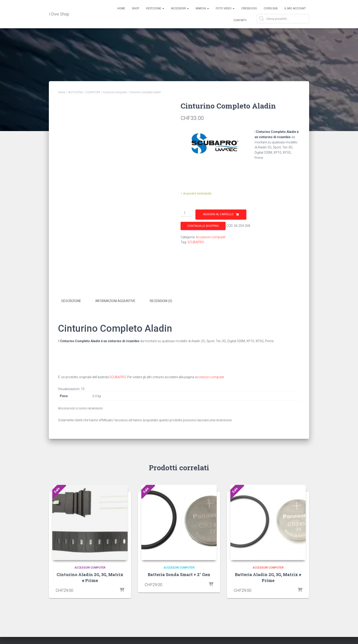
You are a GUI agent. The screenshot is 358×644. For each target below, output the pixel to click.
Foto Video (225, 8)
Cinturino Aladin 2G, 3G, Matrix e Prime (90, 577)
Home (121, 8)
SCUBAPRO (196, 242)
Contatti (240, 20)
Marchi (202, 8)
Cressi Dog (249, 8)
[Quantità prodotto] (186, 213)
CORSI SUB (271, 8)
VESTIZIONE (75, 92)
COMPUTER (93, 92)
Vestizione (155, 8)
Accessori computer (115, 92)
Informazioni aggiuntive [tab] (115, 301)
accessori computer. (210, 376)
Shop (136, 8)
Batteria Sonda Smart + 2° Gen (179, 574)
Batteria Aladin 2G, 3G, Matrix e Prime (268, 577)
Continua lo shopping (203, 226)
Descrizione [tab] (71, 301)
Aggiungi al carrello (218, 214)
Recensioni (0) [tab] (161, 301)
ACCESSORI (180, 8)
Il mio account (295, 8)
